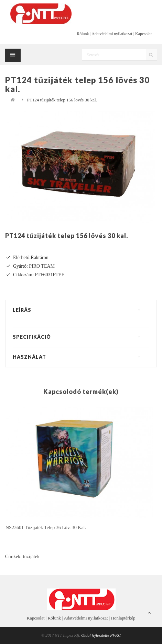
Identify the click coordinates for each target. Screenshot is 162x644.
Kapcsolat (143, 34)
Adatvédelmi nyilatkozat (112, 34)
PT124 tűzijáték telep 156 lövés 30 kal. (62, 100)
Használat (29, 357)
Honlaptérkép (123, 618)
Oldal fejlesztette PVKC (101, 635)
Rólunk (83, 34)
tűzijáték (31, 557)
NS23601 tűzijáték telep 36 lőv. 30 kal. (46, 528)
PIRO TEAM (42, 266)
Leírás (22, 310)
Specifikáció (32, 337)
